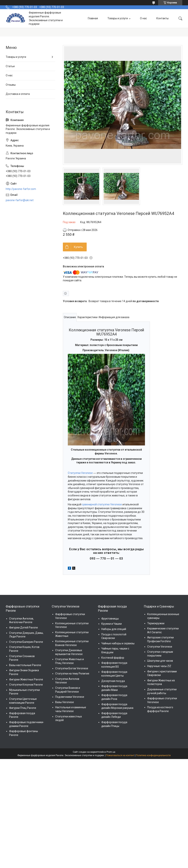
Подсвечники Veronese (70, 697)
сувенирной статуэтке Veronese (102, 504)
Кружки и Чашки (112, 624)
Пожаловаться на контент (120, 755)
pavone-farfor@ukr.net (20, 200)
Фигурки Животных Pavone (26, 679)
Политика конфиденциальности (153, 755)
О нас (143, 18)
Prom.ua (111, 752)
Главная (93, 18)
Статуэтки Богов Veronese (72, 668)
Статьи (10, 66)
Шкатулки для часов (160, 661)
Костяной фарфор (113, 658)
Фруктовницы (110, 619)
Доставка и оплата (18, 94)
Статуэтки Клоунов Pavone (26, 685)
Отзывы (11, 85)
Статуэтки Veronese (80, 473)
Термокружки (156, 623)
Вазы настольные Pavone (25, 665)
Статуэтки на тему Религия (72, 674)
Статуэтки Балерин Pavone (26, 642)
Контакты (162, 18)
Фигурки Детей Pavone (24, 628)
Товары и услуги (118, 18)
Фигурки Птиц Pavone (23, 708)
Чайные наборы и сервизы (118, 643)
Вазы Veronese (65, 702)
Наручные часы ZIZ (159, 666)
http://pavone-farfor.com (21, 189)
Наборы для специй (114, 629)
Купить (78, 247)
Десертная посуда (113, 681)
